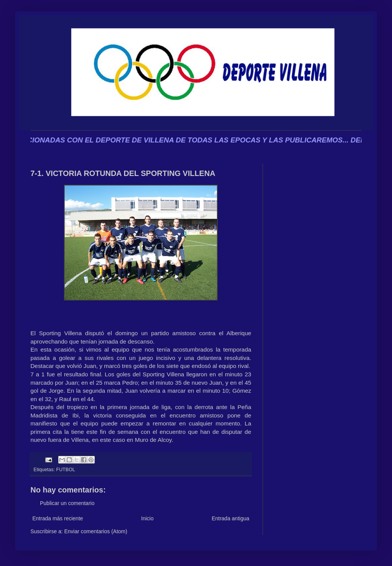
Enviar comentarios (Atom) (96, 531)
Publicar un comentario (67, 503)
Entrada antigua (230, 518)
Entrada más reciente (58, 518)
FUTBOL (66, 470)
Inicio (147, 518)
